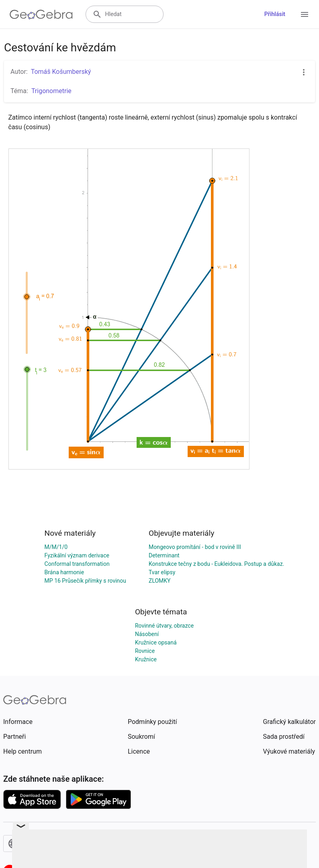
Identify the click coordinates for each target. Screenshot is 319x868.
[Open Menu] (305, 14)
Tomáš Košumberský (61, 72)
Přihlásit (275, 14)
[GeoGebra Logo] (41, 14)
